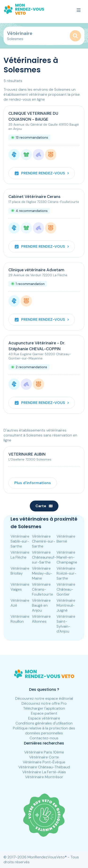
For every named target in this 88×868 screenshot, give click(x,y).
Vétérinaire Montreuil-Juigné (66, 605)
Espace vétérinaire (44, 718)
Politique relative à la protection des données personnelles (44, 731)
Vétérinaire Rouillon (20, 619)
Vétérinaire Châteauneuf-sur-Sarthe (44, 557)
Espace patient (44, 713)
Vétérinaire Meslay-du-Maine (42, 573)
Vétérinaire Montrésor (44, 777)
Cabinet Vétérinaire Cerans (34, 197)
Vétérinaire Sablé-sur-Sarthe (20, 541)
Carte (44, 506)
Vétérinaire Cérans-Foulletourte (42, 589)
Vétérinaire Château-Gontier (66, 589)
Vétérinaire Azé (20, 603)
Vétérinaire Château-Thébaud (44, 767)
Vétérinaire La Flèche (20, 555)
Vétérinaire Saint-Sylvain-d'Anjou (66, 624)
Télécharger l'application (44, 708)
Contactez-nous (44, 738)
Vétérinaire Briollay (20, 571)
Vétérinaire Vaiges (20, 587)
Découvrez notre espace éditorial (44, 698)
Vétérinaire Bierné (66, 539)
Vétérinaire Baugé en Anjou (41, 605)
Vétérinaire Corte (44, 757)
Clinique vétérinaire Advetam (36, 270)
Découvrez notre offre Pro (44, 703)
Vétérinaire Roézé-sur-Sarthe (66, 573)
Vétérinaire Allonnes (41, 619)
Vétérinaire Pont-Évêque (44, 762)
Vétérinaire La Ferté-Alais (44, 772)
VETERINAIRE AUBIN (27, 454)
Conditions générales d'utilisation (44, 723)
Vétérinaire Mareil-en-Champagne (67, 557)
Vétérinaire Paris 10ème (44, 752)
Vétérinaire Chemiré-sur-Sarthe (44, 541)
